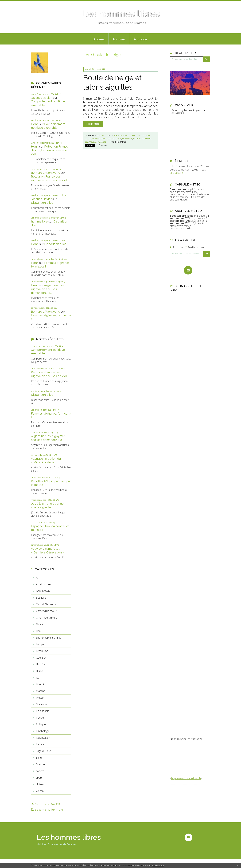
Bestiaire (41, 598)
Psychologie (43, 731)
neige (111, 139)
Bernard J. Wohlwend (46, 173)
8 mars (148, 139)
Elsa (38, 631)
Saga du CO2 (43, 751)
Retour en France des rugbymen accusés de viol (50, 150)
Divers (40, 624)
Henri (35, 124)
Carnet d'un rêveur (47, 611)
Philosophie (43, 711)
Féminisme (42, 651)
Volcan (40, 791)
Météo (40, 698)
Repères (41, 744)
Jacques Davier (41, 199)
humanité (127, 139)
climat (88, 139)
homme (96, 139)
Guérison (41, 658)
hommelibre (39, 221)
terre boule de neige (140, 135)
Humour (41, 671)
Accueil (99, 39)
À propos (141, 39)
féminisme (138, 139)
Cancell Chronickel (46, 604)
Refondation (43, 738)
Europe (40, 644)
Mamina (41, 691)
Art (38, 578)
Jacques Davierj (42, 98)
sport (39, 778)
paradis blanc (121, 135)
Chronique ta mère (47, 618)
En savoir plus (158, 865)
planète (102, 142)
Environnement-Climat (48, 638)
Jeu (38, 678)
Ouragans (42, 704)
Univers (40, 784)
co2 (87, 142)
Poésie (40, 718)
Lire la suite (93, 124)
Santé (39, 758)
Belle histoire (43, 591)
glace (118, 139)
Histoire (40, 664)
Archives (119, 39)
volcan (93, 142)
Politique (41, 724)
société (40, 771)
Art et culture (43, 584)
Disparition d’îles (42, 203)
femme (104, 139)
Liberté (40, 684)
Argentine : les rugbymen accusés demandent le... (47, 289)
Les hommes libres (120, 13)
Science (40, 764)
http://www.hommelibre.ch (186, 778)
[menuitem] (99, 39)
